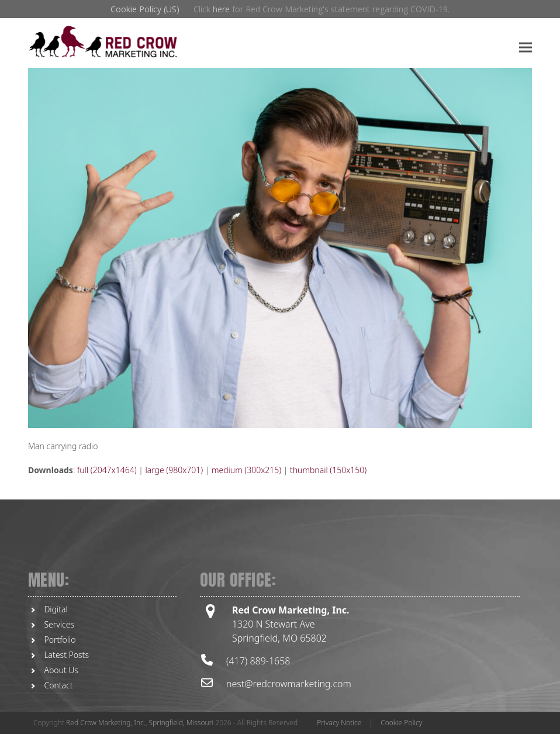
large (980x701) (174, 470)
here (221, 9)
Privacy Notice (339, 723)
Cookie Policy (401, 723)
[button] (526, 47)
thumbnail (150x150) (328, 470)
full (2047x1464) (107, 470)
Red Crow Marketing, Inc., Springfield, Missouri (140, 723)
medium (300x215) (246, 470)
